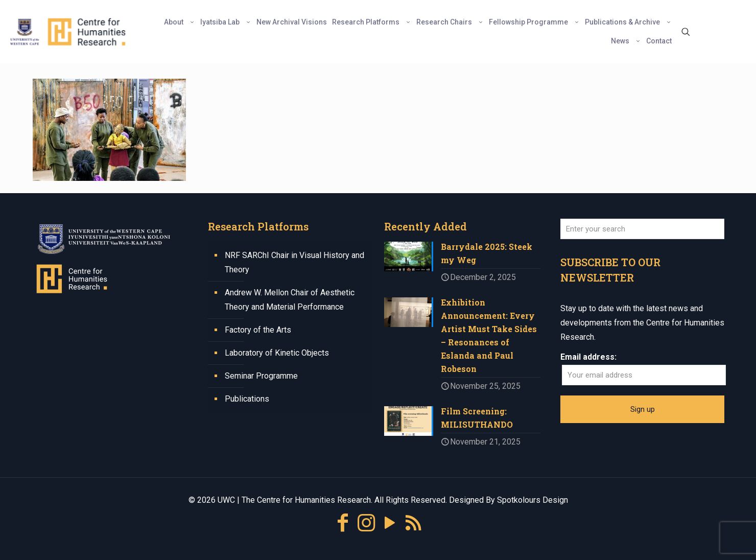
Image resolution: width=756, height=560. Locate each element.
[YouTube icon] (390, 523)
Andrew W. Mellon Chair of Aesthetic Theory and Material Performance (290, 300)
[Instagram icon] (366, 523)
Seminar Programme (261, 376)
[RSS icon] (413, 523)
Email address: (588, 357)
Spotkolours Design (533, 500)
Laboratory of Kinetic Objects (277, 353)
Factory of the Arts (258, 330)
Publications (247, 399)
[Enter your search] (642, 229)
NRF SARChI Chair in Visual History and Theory (294, 262)
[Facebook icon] (343, 523)
